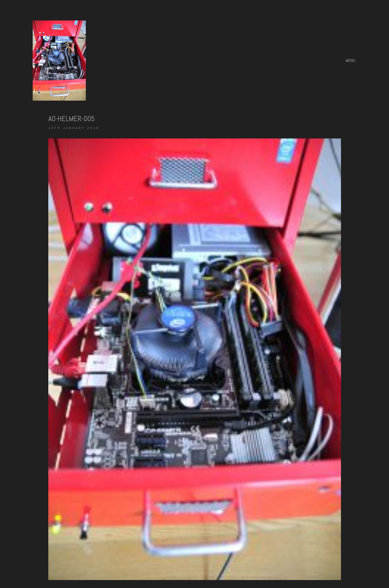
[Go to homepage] (59, 61)
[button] (351, 61)
